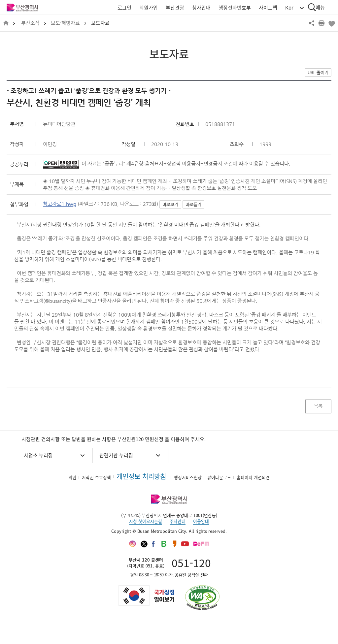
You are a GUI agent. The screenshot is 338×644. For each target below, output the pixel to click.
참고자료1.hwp (60, 204)
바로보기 (170, 204)
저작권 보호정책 (96, 477)
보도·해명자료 (65, 23)
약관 (73, 477)
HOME (6, 23)
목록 (318, 406)
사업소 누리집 (38, 455)
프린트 (321, 23)
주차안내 (178, 521)
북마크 (331, 23)
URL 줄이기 (318, 72)
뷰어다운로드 (219, 477)
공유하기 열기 (312, 23)
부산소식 (30, 23)
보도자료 (100, 23)
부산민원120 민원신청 (140, 439)
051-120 (191, 563)
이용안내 (201, 521)
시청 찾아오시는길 (146, 521)
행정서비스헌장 (188, 477)
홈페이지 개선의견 (253, 477)
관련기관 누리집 (116, 455)
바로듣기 (193, 204)
